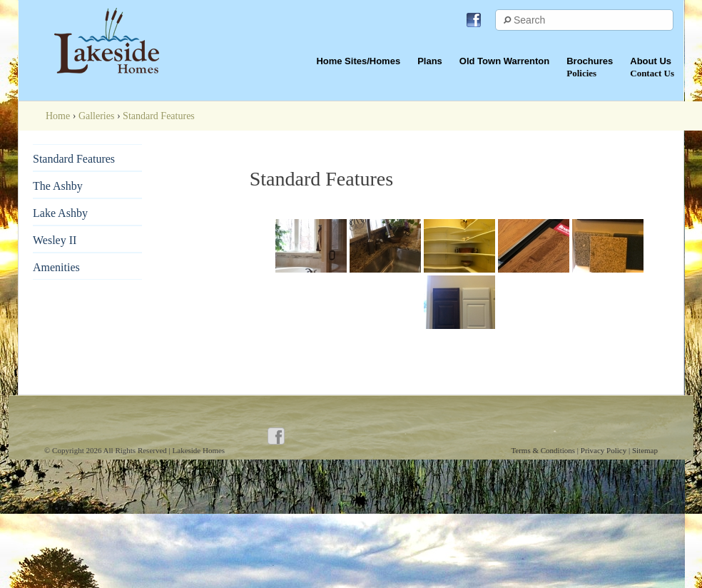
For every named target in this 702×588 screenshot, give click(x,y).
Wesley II (55, 240)
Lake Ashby (60, 213)
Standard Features (74, 159)
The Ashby (58, 186)
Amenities (56, 267)
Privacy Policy (605, 450)
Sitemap (645, 450)
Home (58, 116)
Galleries (97, 116)
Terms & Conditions (544, 450)
